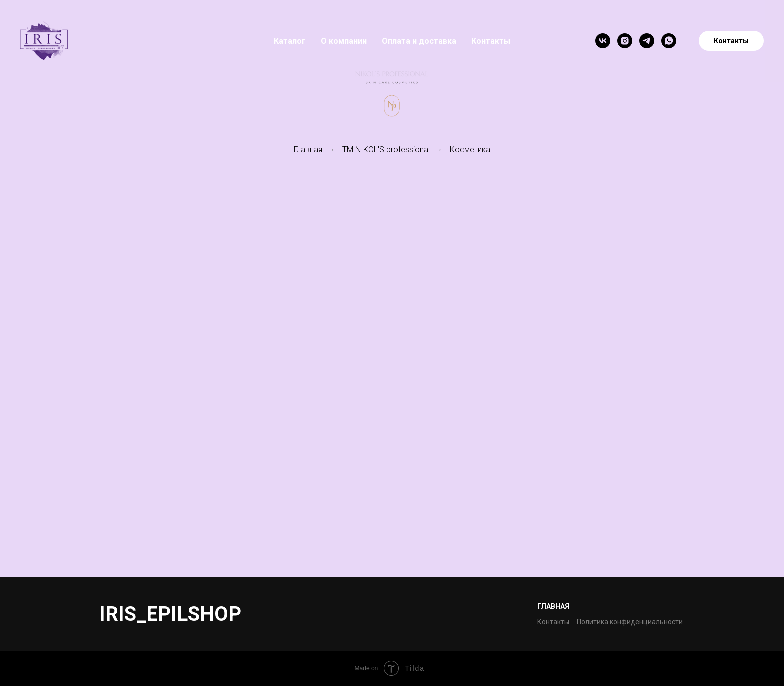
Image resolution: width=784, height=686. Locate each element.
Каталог (290, 41)
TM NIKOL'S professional (386, 150)
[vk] (603, 41)
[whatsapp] (669, 41)
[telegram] (647, 41)
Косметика (470, 150)
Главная (308, 150)
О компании (344, 41)
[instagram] (625, 41)
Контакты (491, 41)
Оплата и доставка (419, 41)
